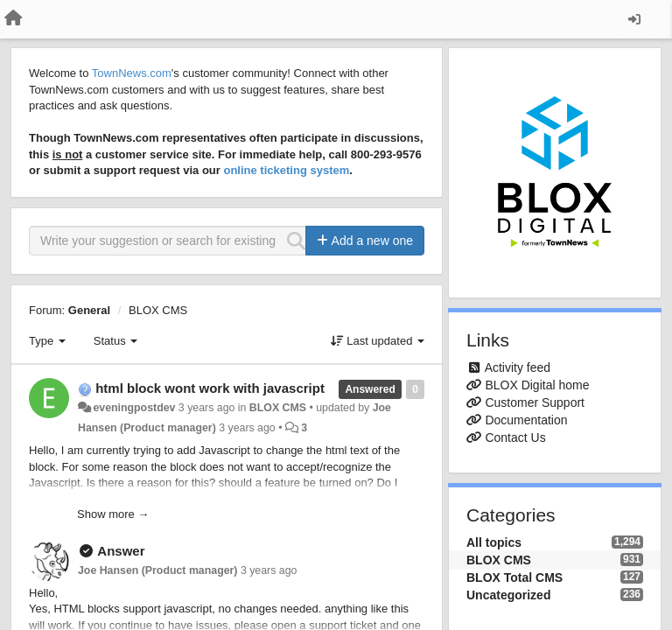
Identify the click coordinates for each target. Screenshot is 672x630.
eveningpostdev (134, 408)
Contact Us (515, 437)
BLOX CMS (158, 310)
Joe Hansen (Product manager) (157, 570)
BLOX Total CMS (514, 577)
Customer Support (535, 402)
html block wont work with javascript (210, 388)
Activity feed (518, 367)
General (89, 310)
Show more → (113, 514)
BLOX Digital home (537, 385)
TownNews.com (132, 73)
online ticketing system (286, 170)
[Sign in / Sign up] (634, 19)
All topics (494, 542)
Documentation (526, 420)
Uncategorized (508, 595)
